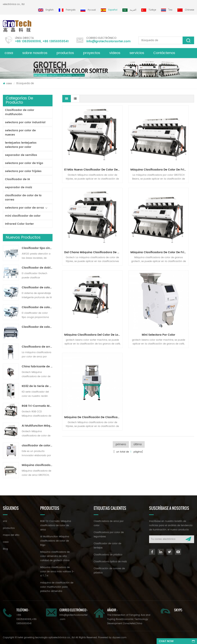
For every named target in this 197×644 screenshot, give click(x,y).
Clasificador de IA (18, 179)
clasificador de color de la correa (23, 198)
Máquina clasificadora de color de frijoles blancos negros (129, 149)
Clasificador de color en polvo (37, 327)
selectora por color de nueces (20, 133)
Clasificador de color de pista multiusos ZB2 (37, 307)
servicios (137, 53)
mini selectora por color (174, 212)
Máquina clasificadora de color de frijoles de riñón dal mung (83, 212)
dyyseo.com (119, 638)
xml (5, 521)
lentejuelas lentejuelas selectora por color (21, 145)
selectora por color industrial (25, 122)
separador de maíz (19, 187)
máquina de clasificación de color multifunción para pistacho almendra (57, 587)
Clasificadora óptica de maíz (110, 562)
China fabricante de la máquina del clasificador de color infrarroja (37, 367)
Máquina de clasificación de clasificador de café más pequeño (83, 274)
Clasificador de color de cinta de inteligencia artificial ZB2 (37, 288)
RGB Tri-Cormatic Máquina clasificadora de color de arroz (37, 406)
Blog (5, 549)
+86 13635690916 (28, 41)
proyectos (92, 53)
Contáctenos (164, 53)
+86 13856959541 (56, 41)
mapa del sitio (11, 535)
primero (121, 301)
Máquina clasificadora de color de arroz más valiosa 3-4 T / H (37, 465)
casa (9, 53)
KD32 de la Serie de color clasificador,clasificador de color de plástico (37, 386)
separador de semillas (21, 155)
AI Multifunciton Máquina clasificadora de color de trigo (37, 426)
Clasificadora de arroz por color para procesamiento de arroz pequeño (37, 347)
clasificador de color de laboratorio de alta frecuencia (37, 446)
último (138, 301)
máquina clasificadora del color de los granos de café (129, 212)
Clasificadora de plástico (108, 555)
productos (65, 53)
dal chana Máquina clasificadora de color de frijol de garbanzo (175, 149)
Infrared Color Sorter (19, 224)
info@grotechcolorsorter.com (109, 41)
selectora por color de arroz (24, 208)
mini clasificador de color (23, 216)
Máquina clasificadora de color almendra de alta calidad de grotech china (55, 556)
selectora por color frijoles (23, 171)
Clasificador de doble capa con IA (37, 268)
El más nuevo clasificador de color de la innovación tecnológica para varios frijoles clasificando (83, 149)
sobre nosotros (35, 53)
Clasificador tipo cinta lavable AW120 (37, 248)
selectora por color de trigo (24, 163)
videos (115, 53)
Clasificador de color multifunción (20, 112)
